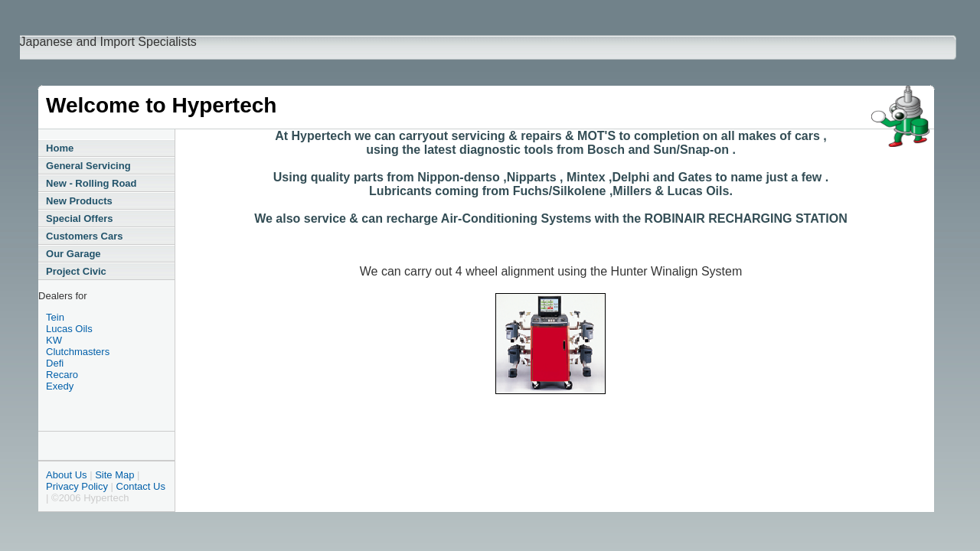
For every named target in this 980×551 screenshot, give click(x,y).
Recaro (62, 375)
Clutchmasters (78, 352)
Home (60, 148)
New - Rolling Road (91, 183)
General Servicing (88, 166)
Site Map (114, 475)
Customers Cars (84, 236)
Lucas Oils (69, 329)
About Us (66, 475)
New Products (79, 201)
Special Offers (79, 218)
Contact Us (141, 486)
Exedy (60, 386)
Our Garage (73, 254)
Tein (55, 317)
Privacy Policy (77, 486)
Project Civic (76, 271)
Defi (55, 363)
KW (54, 340)
